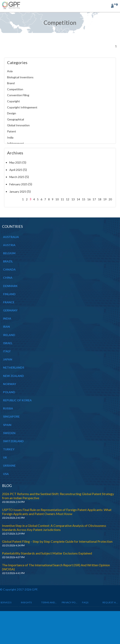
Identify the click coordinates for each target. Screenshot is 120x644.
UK (5, 457)
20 (110, 199)
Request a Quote (110, 602)
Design (12, 113)
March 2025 (17, 177)
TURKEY (9, 449)
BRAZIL (8, 261)
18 (100, 199)
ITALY (7, 351)
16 (89, 199)
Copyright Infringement (22, 107)
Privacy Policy (70, 602)
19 (105, 199)
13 (73, 199)
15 (84, 199)
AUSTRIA (9, 245)
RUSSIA (8, 408)
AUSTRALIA (11, 237)
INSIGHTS (26, 602)
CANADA (9, 269)
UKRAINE (9, 466)
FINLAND (9, 294)
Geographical (16, 119)
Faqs (85, 602)
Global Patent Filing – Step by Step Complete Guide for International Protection (57, 541)
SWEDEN (9, 433)
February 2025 (18, 184)
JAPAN (8, 359)
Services (6, 602)
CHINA (8, 278)
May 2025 (16, 162)
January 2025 (18, 192)
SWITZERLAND (13, 441)
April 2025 (16, 170)
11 (62, 199)
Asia (10, 71)
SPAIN (7, 425)
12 (68, 199)
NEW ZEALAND (14, 376)
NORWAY (10, 384)
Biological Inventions (20, 77)
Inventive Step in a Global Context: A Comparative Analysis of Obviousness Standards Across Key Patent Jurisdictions (54, 528)
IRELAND (9, 335)
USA (6, 474)
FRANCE (9, 302)
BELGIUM (9, 253)
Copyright (14, 101)
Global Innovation (18, 125)
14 (78, 199)
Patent (12, 131)
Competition (15, 89)
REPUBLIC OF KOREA (17, 400)
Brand (11, 83)
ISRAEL (8, 343)
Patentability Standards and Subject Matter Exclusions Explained (47, 553)
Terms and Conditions (49, 602)
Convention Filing (18, 95)
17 (94, 199)
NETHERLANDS (14, 367)
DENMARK (10, 286)
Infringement (16, 143)
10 (57, 199)
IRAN (6, 327)
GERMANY (10, 310)
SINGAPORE (11, 416)
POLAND (9, 392)
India (10, 137)
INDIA (7, 318)
